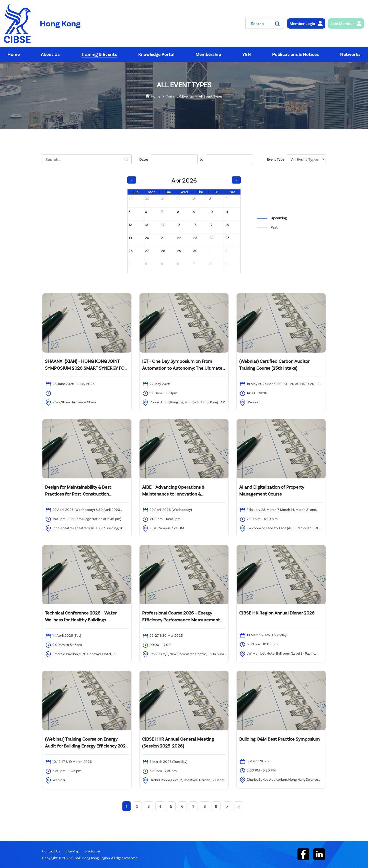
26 (131, 251)
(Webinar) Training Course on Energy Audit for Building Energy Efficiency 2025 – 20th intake (87, 743)
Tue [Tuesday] (168, 192)
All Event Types (211, 96)
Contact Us (51, 851)
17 (211, 225)
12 (130, 225)
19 (130, 238)
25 (227, 238)
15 (179, 225)
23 (195, 238)
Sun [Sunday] (135, 192)
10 (211, 212)
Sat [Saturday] (232, 192)
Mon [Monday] (152, 192)
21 (163, 238)
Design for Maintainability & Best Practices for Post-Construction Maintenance (78, 491)
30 (147, 198)
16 (195, 225)
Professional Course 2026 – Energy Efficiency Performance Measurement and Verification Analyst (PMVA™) (181, 617)
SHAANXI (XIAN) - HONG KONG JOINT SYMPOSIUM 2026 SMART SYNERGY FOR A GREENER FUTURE (86, 365)
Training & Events (180, 96)
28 (163, 251)
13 (147, 225)
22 (179, 238)
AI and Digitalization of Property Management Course (272, 490)
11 (227, 212)
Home (153, 96)
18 (227, 225)
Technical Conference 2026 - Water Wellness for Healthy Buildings (81, 616)
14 (163, 225)
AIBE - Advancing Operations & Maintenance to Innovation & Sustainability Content (173, 491)
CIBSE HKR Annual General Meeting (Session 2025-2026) (178, 742)
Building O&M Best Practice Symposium (279, 739)
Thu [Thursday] (200, 192)
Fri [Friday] (216, 192)
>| (238, 806)
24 (211, 238)
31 (163, 198)
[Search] (277, 23)
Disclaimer (92, 851)
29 (131, 198)
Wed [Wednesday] (184, 192)
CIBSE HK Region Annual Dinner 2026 (277, 613)
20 (147, 238)
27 (147, 251)
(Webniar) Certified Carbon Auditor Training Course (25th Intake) (274, 364)
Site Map (72, 851)
